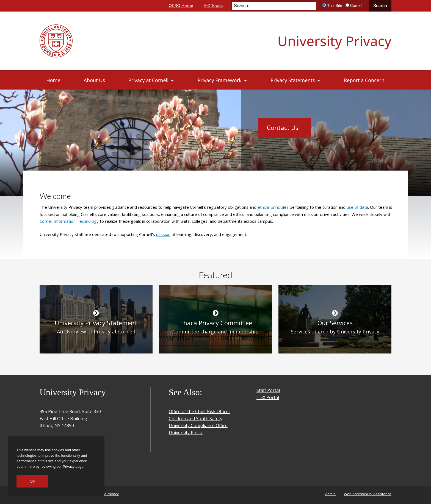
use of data (357, 207)
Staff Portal (268, 390)
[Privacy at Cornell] (151, 80)
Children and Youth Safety (196, 419)
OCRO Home (181, 5)
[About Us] (94, 80)
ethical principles (273, 207)
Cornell (356, 5)
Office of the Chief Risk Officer (200, 411)
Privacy (69, 467)
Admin (330, 494)
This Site (335, 5)
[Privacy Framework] (223, 80)
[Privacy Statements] (295, 80)
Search (380, 6)
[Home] (53, 80)
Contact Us (283, 127)
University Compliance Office (198, 425)
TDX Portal (268, 397)
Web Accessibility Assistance (368, 494)
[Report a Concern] (364, 80)
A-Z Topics (213, 5)
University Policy (186, 433)
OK (32, 481)
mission (163, 234)
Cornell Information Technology (69, 221)
